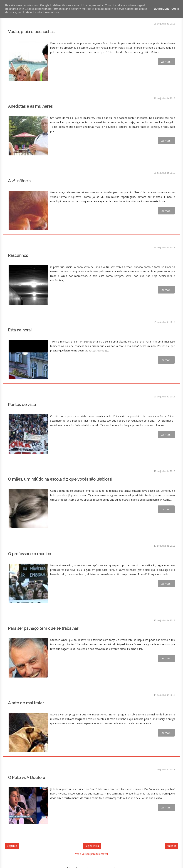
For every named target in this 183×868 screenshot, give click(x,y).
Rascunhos (18, 255)
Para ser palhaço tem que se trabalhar (43, 628)
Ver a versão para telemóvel (91, 854)
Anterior (171, 846)
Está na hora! (20, 330)
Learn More (162, 9)
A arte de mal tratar (26, 703)
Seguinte (12, 846)
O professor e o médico (29, 554)
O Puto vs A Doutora (27, 777)
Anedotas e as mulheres (30, 106)
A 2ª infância (19, 181)
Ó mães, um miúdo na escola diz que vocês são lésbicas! (60, 479)
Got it (175, 9)
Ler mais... (166, 62)
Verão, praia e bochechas (31, 32)
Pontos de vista (22, 405)
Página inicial (92, 846)
